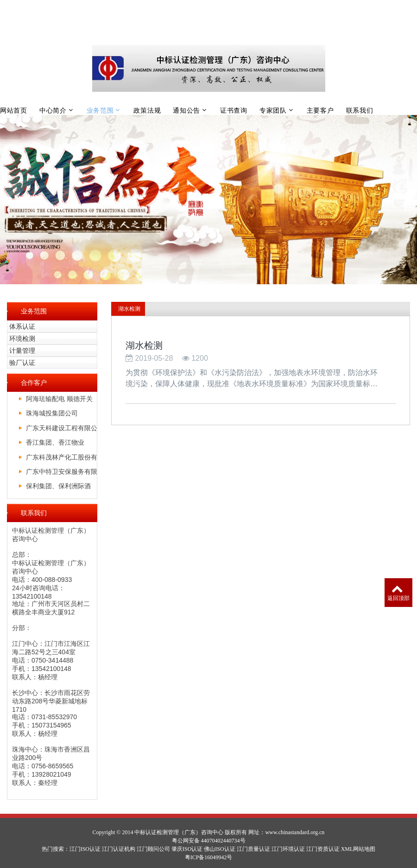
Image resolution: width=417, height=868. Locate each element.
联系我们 (360, 110)
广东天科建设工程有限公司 (62, 430)
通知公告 (186, 110)
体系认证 (22, 326)
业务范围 (100, 110)
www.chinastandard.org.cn (295, 832)
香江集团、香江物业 (55, 442)
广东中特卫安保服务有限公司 (62, 473)
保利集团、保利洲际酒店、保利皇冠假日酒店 (58, 488)
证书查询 (234, 110)
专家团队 (273, 110)
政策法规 (147, 110)
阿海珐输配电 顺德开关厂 (59, 400)
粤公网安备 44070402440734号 (209, 841)
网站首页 (14, 110)
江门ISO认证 (85, 849)
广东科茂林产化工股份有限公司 (62, 459)
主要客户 (320, 110)
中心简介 (53, 110)
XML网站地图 (358, 849)
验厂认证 (22, 363)
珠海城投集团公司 (52, 413)
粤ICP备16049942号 (209, 857)
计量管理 (22, 351)
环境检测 (22, 338)
